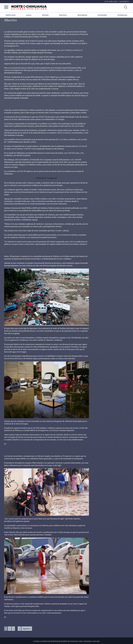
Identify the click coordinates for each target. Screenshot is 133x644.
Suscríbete (124, 2)
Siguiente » (27, 629)
